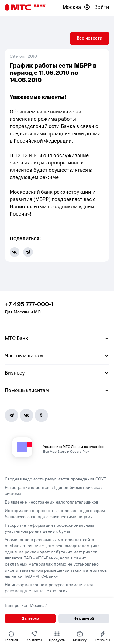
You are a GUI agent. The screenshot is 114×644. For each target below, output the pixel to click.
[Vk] (26, 415)
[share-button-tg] (28, 252)
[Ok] (41, 415)
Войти (102, 7)
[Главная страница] (25, 7)
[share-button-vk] (15, 252)
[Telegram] (12, 415)
